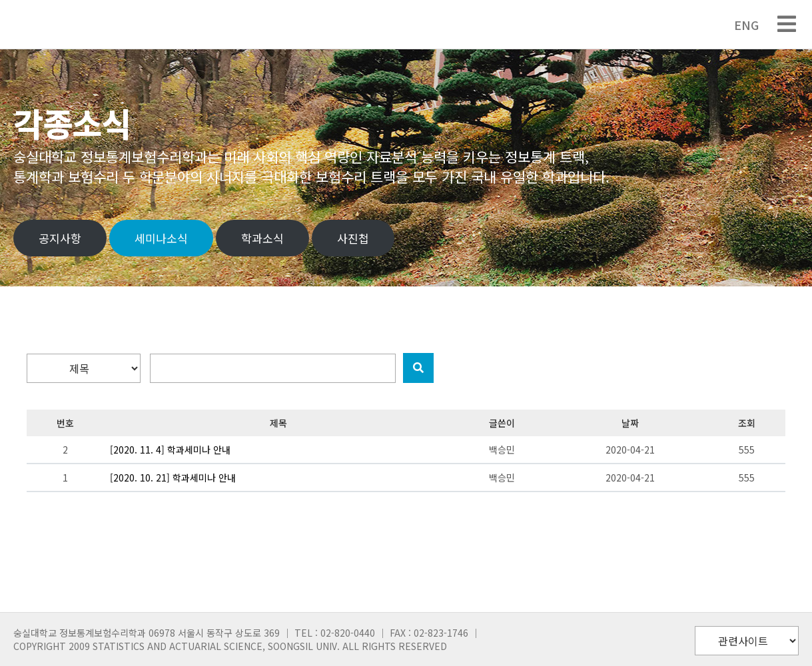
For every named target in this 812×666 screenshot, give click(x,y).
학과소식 (262, 238)
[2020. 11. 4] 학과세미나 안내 (170, 450)
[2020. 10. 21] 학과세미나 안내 (173, 478)
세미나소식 (161, 238)
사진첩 (353, 238)
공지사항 (60, 238)
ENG (740, 25)
